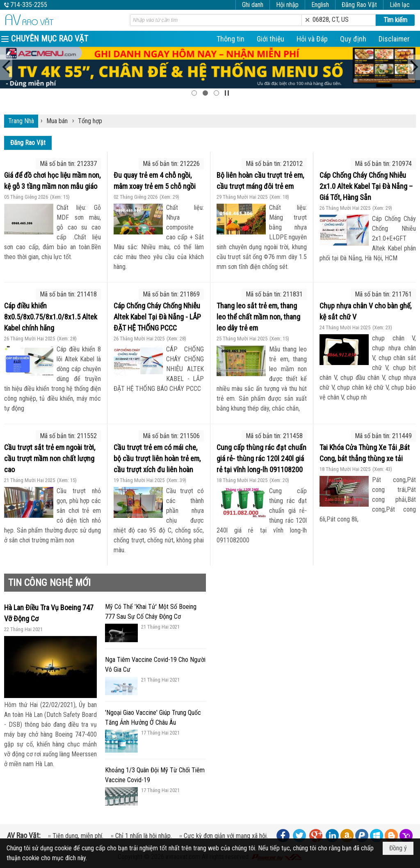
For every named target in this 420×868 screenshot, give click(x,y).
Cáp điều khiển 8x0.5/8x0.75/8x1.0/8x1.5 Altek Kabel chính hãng (51, 317)
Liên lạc (400, 5)
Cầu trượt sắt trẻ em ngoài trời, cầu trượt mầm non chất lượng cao (50, 458)
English (320, 5)
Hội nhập (287, 5)
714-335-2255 (29, 5)
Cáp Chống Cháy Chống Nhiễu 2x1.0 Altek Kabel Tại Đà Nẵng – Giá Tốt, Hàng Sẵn (366, 186)
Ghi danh (253, 5)
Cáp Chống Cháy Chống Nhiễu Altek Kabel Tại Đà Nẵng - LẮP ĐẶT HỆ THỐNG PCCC (157, 317)
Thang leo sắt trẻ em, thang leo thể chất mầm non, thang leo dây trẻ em (258, 317)
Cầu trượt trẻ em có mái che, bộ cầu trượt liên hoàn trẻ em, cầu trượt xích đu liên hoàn (157, 458)
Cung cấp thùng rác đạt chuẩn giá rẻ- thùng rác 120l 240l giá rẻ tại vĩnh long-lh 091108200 (261, 458)
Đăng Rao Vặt (359, 5)
